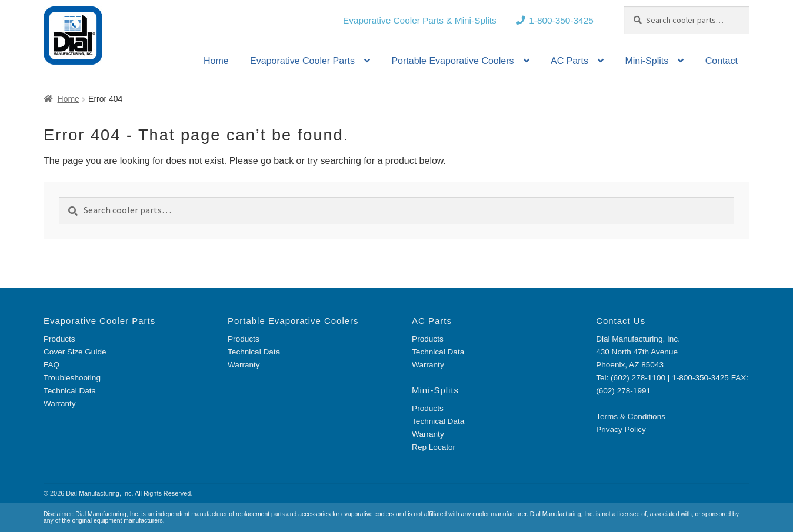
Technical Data (70, 391)
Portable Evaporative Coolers (452, 61)
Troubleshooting (72, 378)
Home (216, 61)
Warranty (60, 404)
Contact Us (621, 321)
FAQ (51, 365)
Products (59, 339)
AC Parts (569, 61)
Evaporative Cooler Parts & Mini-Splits (420, 20)
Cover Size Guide (75, 352)
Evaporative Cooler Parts (302, 61)
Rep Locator (434, 447)
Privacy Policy (621, 429)
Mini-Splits (647, 61)
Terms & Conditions (631, 416)
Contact (722, 61)
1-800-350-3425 (561, 20)
